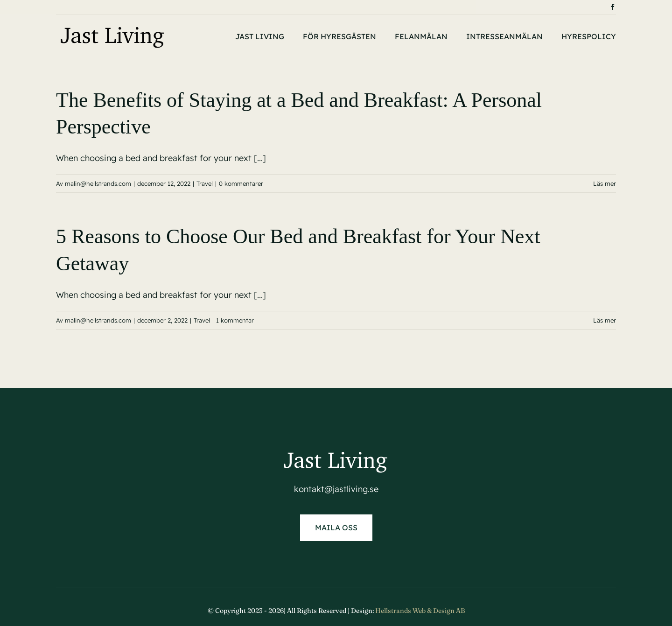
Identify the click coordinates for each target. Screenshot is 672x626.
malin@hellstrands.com (98, 183)
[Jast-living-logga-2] (113, 28)
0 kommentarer (241, 183)
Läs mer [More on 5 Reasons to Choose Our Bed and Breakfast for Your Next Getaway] (605, 320)
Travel (205, 183)
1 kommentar (235, 320)
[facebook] (613, 7)
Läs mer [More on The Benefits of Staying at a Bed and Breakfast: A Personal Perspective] (605, 183)
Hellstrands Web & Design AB (420, 611)
